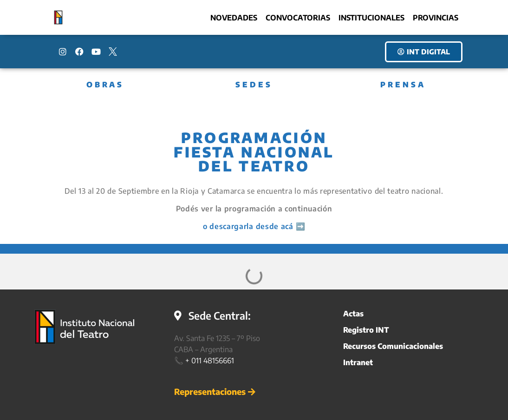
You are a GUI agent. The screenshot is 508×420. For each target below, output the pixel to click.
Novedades (234, 18)
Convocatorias (298, 18)
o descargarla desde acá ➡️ (254, 226)
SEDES (254, 85)
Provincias (436, 18)
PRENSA (403, 85)
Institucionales (371, 18)
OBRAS (105, 85)
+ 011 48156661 (210, 361)
